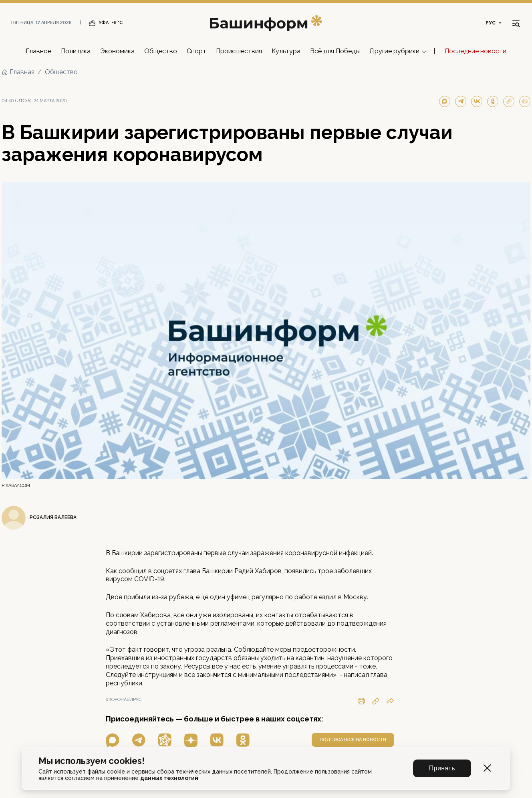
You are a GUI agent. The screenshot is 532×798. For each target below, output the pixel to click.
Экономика (117, 51)
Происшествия (239, 51)
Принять (442, 768)
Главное (38, 51)
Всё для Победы (335, 51)
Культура (286, 51)
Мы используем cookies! (92, 761)
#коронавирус (124, 700)
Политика (76, 51)
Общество (161, 51)
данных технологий (169, 778)
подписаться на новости (353, 740)
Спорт (196, 51)
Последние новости (476, 51)
